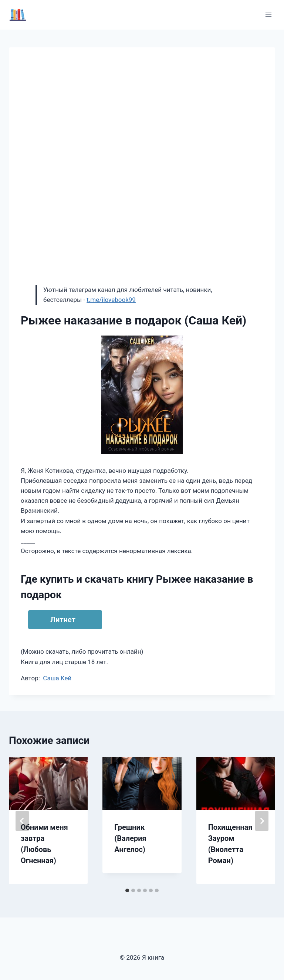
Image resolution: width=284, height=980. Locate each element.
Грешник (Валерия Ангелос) (130, 838)
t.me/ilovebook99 (111, 300)
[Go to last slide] (22, 821)
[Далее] (262, 821)
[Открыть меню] (268, 15)
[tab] (127, 890)
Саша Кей (57, 678)
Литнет (63, 620)
